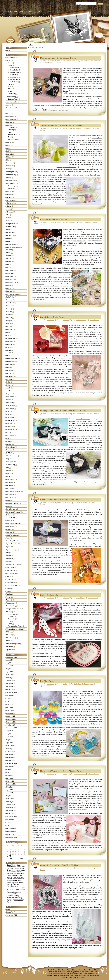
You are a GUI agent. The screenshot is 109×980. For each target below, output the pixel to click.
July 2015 (9, 698)
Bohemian (10, 163)
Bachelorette (10, 116)
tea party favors (11, 574)
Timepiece (10, 588)
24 (10, 855)
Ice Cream (10, 379)
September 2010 (12, 817)
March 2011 (10, 799)
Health (8, 356)
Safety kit (9, 520)
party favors (10, 480)
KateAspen (15, 882)
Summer (9, 562)
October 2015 (11, 690)
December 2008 (11, 828)
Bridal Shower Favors (65, 970)
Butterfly (9, 191)
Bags (8, 125)
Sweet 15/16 (10, 568)
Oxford (10, 84)
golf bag (9, 335)
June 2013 (10, 772)
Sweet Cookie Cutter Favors (53, 317)
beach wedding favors (13, 868)
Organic (9, 459)
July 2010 (9, 823)
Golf (8, 333)
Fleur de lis (11, 619)
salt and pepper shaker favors (84, 128)
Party (8, 477)
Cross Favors (12, 517)
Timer (8, 591)
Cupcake (11, 617)
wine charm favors (87, 222)
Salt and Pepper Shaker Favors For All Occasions (62, 126)
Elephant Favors (13, 99)
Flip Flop (9, 312)
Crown (8, 242)
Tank (10, 91)
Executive (9, 288)
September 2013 (12, 763)
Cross (8, 239)
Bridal (8, 178)
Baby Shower (11, 108)
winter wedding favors (13, 644)
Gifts (8, 327)
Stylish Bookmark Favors (51, 595)
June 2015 (10, 701)
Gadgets (9, 321)
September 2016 (12, 657)
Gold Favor (10, 329)
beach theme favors (73, 728)
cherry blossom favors (80, 774)
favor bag (9, 300)
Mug (8, 438)
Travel (8, 597)
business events (16, 872)
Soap (8, 538)
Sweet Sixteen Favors (91, 972)
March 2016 (10, 675)
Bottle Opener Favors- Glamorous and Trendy (60, 500)
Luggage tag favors (74, 436)
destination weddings (83, 419)
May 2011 (10, 796)
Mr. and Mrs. (10, 435)
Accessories (10, 58)
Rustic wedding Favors (15, 626)
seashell (9, 529)
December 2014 (11, 719)
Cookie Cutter (11, 227)
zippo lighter (10, 650)
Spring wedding (11, 550)
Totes (77, 975)
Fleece (10, 65)
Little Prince (10, 409)
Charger (9, 206)
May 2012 (10, 787)
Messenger (11, 130)
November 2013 (11, 758)
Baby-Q (9, 113)
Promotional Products (13, 512)
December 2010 (11, 808)
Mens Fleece (14, 77)
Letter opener (11, 406)
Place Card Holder (12, 503)
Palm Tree (10, 474)
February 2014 (11, 749)
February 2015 (11, 713)
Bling (8, 160)
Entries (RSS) (11, 912)
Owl (8, 468)
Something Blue (11, 541)
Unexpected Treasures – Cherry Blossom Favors (62, 771)
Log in (8, 909)
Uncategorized (11, 603)
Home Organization (76, 974)
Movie (10, 624)
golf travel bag (11, 338)
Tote (9, 137)
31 (10, 857)
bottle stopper (11, 175)
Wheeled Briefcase (14, 139)
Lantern (9, 400)
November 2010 (11, 811)
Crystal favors (11, 244)
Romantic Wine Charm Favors (54, 219)
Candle (9, 197)
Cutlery (9, 253)
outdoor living (11, 465)
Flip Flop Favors (47, 681)
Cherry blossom (13, 614)
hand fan (9, 347)
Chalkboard (10, 203)
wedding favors (97, 138)
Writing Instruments (74, 977)
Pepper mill (10, 485)
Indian (8, 382)
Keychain (9, 394)
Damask (9, 256)
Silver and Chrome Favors (80, 970)
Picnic (8, 500)
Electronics (10, 279)
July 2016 (9, 663)
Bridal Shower (11, 181)
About (31, 45)
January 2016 (11, 681)
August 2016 (10, 660)
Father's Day (10, 297)
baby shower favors (14, 866)
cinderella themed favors (86, 868)
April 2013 (10, 778)
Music (8, 441)
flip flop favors (78, 684)
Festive (9, 309)
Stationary (10, 559)
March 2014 (10, 746)
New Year (9, 450)
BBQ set (9, 142)
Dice (8, 265)
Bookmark (10, 166)
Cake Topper (10, 194)
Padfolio (9, 471)
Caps (10, 353)
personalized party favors (14, 491)
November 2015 (11, 687)
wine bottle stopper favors (90, 61)
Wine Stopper (11, 638)
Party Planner (50, 61)
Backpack (9, 122)
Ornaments (10, 462)
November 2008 (11, 831)
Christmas (10, 212)
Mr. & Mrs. (10, 432)
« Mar (10, 859)
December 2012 (11, 784)
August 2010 (10, 819)
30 (7, 857)
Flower (9, 315)
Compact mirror (11, 224)
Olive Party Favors (12, 456)
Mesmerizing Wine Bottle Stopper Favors (58, 58)
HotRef (9, 373)
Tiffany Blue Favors (12, 585)
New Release (11, 447)
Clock (8, 215)
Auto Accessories (12, 102)
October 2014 (11, 725)
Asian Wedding (11, 97)
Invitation (9, 385)
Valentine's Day (11, 606)
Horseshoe (10, 370)
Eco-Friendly (10, 273)
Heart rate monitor (12, 358)
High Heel (10, 364)
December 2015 (11, 684)
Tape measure (11, 570)
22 (24, 853)
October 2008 (11, 834)
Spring (8, 547)
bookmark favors (80, 598)
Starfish (9, 556)
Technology (10, 579)
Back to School (11, 119)
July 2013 (9, 769)
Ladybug (11, 621)
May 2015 (10, 704)
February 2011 (11, 802)
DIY (8, 268)
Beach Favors (57, 972)
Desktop (9, 259)
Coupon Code (11, 236)
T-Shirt (10, 89)
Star (8, 553)
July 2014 (9, 734)
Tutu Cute (9, 600)
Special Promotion (12, 544)
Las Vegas (10, 403)
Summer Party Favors (13, 565)
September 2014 (12, 728)
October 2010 (11, 814)
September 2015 (12, 692)
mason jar (10, 423)
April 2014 (10, 743)
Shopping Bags (13, 135)
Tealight (9, 576)
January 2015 (11, 716)
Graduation (10, 341)
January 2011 (11, 805)
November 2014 (11, 722)
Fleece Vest (13, 75)
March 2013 (10, 781)
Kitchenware (10, 397)
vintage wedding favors (14, 609)
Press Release (11, 509)
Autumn (9, 105)
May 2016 (10, 669)
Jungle (8, 388)
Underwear (11, 94)
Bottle (8, 169)
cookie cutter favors (81, 320)
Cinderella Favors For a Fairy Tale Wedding (59, 865)
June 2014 (10, 737)
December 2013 (11, 755)
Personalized (10, 488)
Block (10, 110)
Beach (8, 145)
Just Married (10, 391)
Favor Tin (9, 306)
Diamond (9, 262)
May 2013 (10, 775)
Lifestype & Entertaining (90, 974)
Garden (9, 324)
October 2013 (11, 760)
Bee (8, 148)
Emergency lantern (12, 282)
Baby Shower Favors (77, 972)
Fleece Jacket (14, 70)
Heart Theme (10, 361)
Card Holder (10, 200)
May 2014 (10, 740)
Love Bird (9, 415)
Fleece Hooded (14, 68)
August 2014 (10, 731)
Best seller (10, 154)
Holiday (9, 367)
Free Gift (9, 318)
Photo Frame (10, 494)
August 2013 (10, 766)
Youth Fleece (14, 82)
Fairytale (9, 291)
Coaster (9, 218)
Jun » (21, 859)
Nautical (9, 444)
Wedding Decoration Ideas (15, 629)
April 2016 (10, 672)
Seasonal (9, 532)
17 (10, 853)
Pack (10, 132)
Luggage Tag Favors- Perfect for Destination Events (63, 411)
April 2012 (10, 790)
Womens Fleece (15, 80)
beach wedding (21, 867)
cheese (9, 209)
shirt (9, 87)
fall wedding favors (12, 294)
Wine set (9, 635)
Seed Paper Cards (12, 535)
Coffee (8, 221)
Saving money (11, 526)
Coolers (72, 975)
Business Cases (52, 975)
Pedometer (10, 483)
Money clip (10, 426)
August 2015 (10, 696)
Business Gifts (11, 184)
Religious (9, 515)
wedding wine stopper (77, 268)
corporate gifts (16, 875)
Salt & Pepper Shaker (13, 523)
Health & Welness (63, 975)
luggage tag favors (81, 413)
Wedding (9, 612)
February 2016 (11, 678)
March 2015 (10, 710)
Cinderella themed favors (41, 938)
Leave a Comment (56, 63)
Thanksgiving (11, 582)
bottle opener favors (82, 503)
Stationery (89, 975)
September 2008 (12, 837)
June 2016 (10, 666)
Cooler (8, 230)
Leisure (83, 977)
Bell (8, 151)
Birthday (9, 157)
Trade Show (12, 188)
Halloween (10, 344)
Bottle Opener (11, 172)
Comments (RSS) (12, 915)
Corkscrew (10, 233)
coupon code (12, 877)
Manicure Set (11, 420)
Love (8, 412)
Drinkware (10, 270)
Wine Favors (66, 972)
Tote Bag (9, 594)
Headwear (10, 350)
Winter (8, 641)
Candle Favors (53, 970)
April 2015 (10, 707)
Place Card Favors (54, 974)
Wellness (9, 632)
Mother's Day (10, 429)
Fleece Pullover (15, 72)
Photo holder (10, 497)
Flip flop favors (70, 691)
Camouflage (12, 186)
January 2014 (11, 752)
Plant (8, 506)
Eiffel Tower (10, 276)
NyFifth (9, 453)
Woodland (10, 647)
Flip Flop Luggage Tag (88, 684)
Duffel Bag (11, 127)
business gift (10, 874)
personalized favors (13, 886)
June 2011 (10, 793)
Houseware (10, 376)
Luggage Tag (10, 418)
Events (9, 285)
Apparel (9, 61)
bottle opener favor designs (93, 525)
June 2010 (10, 825)
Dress (10, 63)
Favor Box (10, 303)
